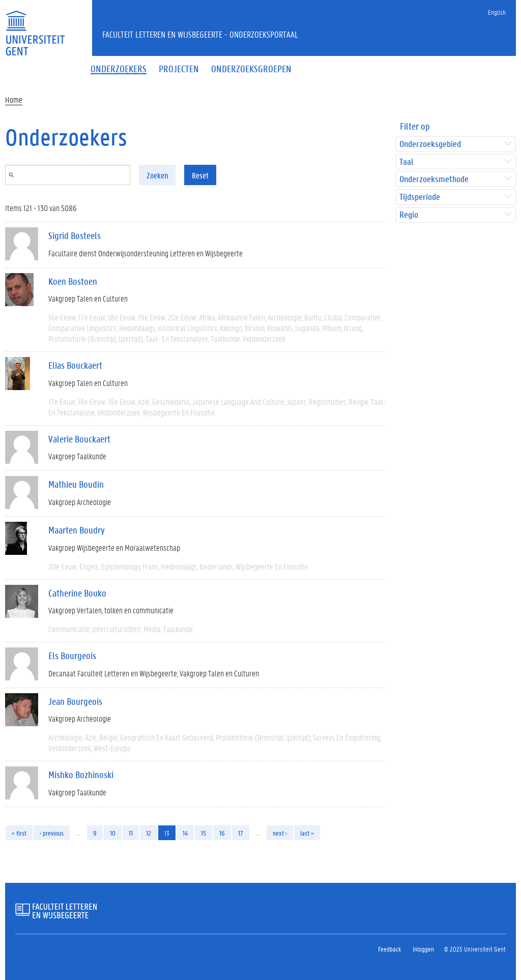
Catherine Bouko (77, 593)
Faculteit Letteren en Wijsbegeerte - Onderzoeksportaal (200, 34)
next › (280, 833)
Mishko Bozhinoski (81, 775)
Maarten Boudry (77, 530)
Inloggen (423, 949)
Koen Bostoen (73, 281)
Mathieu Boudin (76, 484)
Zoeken (157, 175)
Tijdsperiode (420, 197)
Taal (406, 162)
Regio (409, 215)
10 (113, 833)
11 (131, 833)
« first (19, 833)
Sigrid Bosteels (75, 235)
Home (14, 99)
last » (307, 833)
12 (149, 833)
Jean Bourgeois (75, 701)
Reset (200, 175)
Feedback (389, 949)
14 (185, 833)
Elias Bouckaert (75, 365)
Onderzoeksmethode (434, 179)
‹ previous (52, 833)
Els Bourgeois (72, 656)
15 (204, 833)
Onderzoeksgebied (430, 144)
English (497, 12)
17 (241, 833)
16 (222, 833)
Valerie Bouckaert (79, 439)
